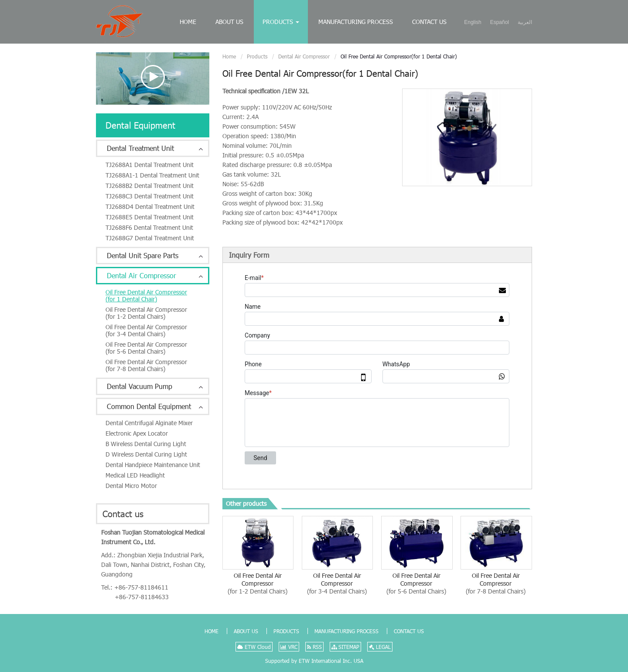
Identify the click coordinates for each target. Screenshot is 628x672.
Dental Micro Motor (131, 486)
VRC (289, 647)
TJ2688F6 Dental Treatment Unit (149, 227)
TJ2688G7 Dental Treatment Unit (150, 238)
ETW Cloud (254, 647)
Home (188, 22)
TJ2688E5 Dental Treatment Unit (150, 217)
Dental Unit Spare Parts (143, 255)
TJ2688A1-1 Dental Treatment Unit (152, 175)
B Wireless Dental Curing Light (146, 444)
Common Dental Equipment (149, 406)
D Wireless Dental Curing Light (146, 454)
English (473, 22)
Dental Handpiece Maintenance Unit (153, 465)
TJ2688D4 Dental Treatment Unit (150, 206)
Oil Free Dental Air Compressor (258, 583)
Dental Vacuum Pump (140, 386)
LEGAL (380, 647)
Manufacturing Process (356, 22)
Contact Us (429, 22)
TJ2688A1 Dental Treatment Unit (150, 165)
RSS (314, 647)
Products (257, 56)
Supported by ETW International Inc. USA (314, 661)
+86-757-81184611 (141, 587)
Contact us (123, 514)
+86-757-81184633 (142, 597)
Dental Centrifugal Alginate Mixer (149, 423)
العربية (525, 22)
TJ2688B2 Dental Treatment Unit (150, 186)
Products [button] (281, 22)
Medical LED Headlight (135, 475)
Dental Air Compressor (304, 56)
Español (500, 22)
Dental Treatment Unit (140, 148)
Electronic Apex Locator (137, 433)
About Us (229, 22)
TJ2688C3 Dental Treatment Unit (150, 196)
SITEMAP (345, 647)
